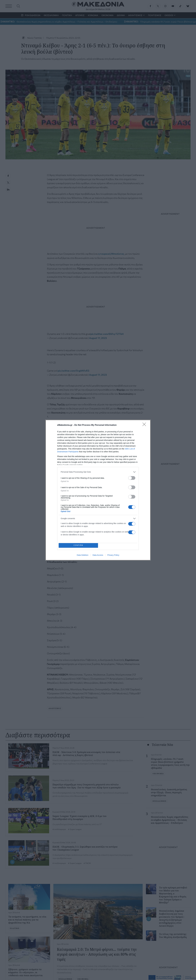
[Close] (145, 425)
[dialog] (98, 490)
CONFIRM (78, 545)
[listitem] (98, 472)
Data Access (98, 555)
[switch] (132, 478)
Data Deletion (83, 555)
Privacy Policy (113, 555)
